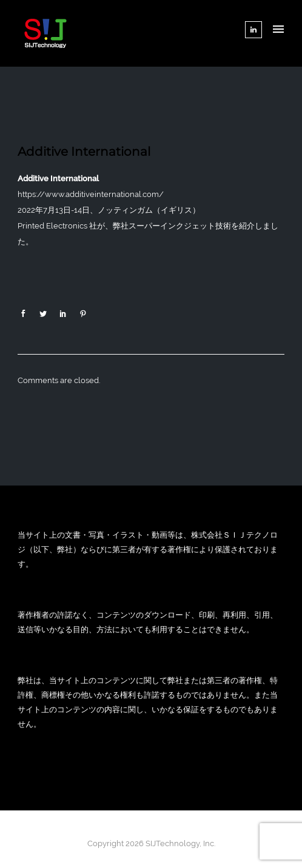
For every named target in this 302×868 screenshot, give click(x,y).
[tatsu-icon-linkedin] (253, 30)
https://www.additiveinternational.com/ (91, 194)
